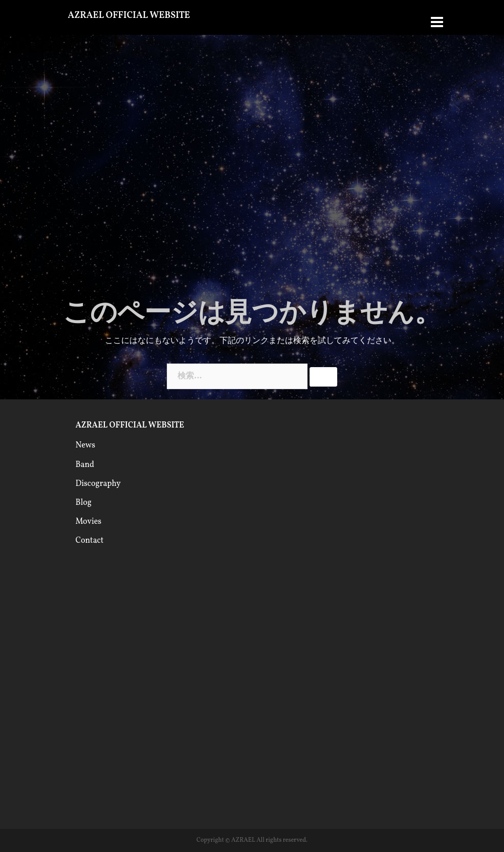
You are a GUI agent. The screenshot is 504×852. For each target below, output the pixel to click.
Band (85, 465)
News (86, 445)
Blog (84, 503)
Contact (90, 541)
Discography (98, 484)
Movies (89, 522)
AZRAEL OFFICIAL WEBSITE (129, 16)
